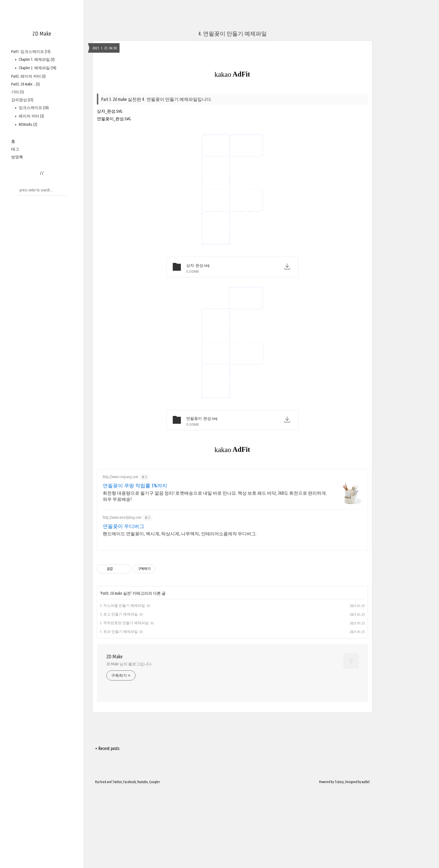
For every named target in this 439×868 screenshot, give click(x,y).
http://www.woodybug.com (122, 596)
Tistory (339, 860)
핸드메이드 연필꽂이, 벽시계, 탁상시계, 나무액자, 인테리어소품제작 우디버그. (180, 612)
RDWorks (28, 124)
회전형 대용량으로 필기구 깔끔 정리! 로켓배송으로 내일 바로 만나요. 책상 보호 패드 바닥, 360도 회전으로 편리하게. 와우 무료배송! (215, 575)
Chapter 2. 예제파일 (37, 68)
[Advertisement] (168, 39)
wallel (366, 860)
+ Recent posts (107, 827)
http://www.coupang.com (121, 555)
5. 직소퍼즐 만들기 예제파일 (122, 684)
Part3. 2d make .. (25, 84)
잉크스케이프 (33, 108)
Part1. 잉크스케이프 (31, 52)
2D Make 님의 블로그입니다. (129, 742)
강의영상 (22, 100)
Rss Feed (101, 860)
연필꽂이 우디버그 (123, 605)
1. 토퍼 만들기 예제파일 (119, 710)
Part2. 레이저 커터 (28, 76)
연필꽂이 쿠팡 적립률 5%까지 (135, 564)
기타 (17, 92)
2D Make (42, 33)
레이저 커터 (31, 116)
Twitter (117, 860)
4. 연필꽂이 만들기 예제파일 (233, 112)
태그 (15, 149)
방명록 (17, 157)
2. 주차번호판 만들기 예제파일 (124, 701)
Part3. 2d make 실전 (116, 672)
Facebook (129, 860)
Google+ (155, 860)
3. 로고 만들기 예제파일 (119, 693)
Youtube (143, 860)
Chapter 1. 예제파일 (36, 59)
